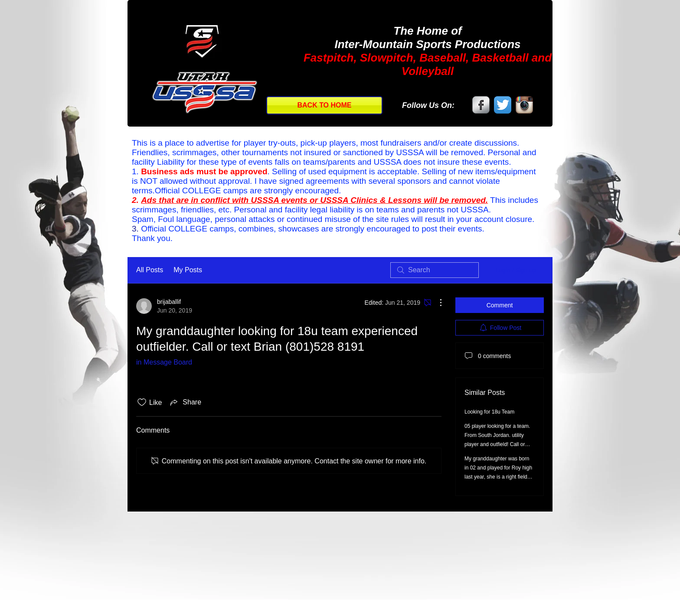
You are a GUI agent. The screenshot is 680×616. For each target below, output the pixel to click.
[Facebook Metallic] (481, 105)
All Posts (150, 270)
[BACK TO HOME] (324, 105)
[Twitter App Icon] (503, 105)
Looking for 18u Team (489, 412)
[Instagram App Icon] (524, 105)
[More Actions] (436, 303)
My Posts (188, 270)
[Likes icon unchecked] (142, 402)
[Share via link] (185, 402)
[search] (435, 270)
